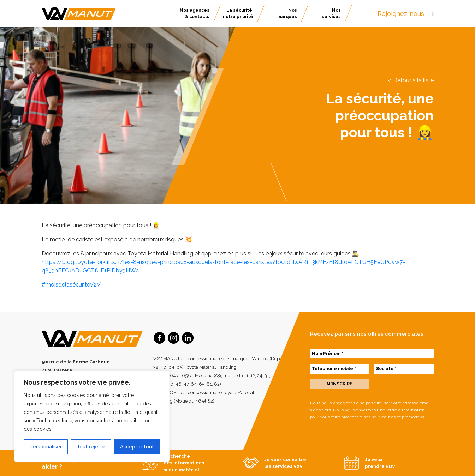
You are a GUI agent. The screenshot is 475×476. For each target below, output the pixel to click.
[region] (92, 416)
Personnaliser (46, 447)
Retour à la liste (414, 80)
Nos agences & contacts (195, 13)
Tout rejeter (91, 447)
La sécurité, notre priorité (238, 13)
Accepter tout (137, 447)
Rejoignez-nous (406, 14)
